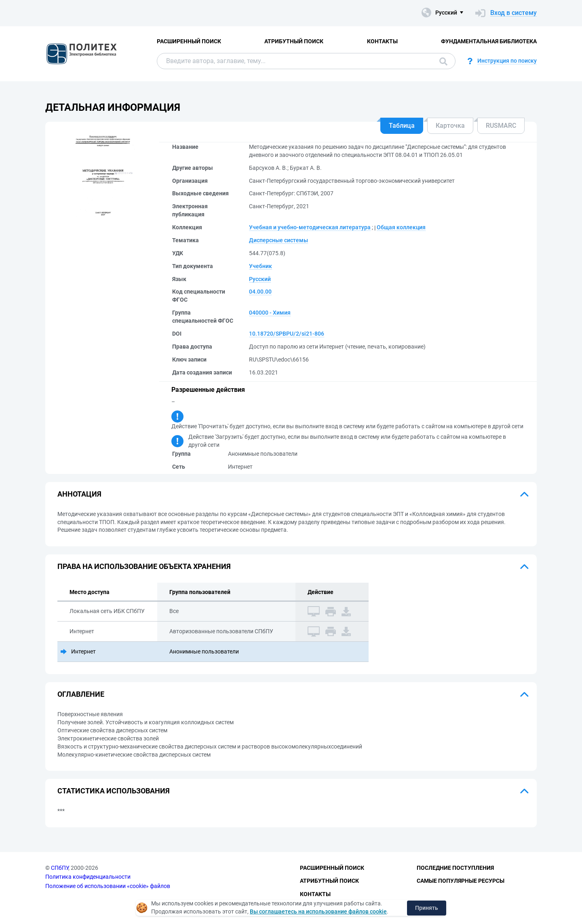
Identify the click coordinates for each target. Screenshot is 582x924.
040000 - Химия (270, 313)
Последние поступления (455, 868)
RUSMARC (501, 126)
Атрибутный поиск (294, 41)
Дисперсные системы (278, 240)
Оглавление (81, 694)
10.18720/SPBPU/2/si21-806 (287, 334)
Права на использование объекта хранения (144, 566)
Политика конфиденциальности (88, 877)
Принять (427, 908)
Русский (260, 279)
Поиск (443, 61)
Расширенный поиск (189, 41)
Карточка (450, 126)
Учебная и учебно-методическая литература (310, 227)
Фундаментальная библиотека (489, 41)
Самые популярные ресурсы (461, 881)
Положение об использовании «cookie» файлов (108, 886)
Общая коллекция (401, 227)
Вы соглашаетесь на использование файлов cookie (318, 911)
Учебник (260, 266)
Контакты (382, 41)
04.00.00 (260, 292)
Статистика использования (114, 791)
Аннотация (79, 494)
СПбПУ (60, 868)
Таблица (402, 126)
